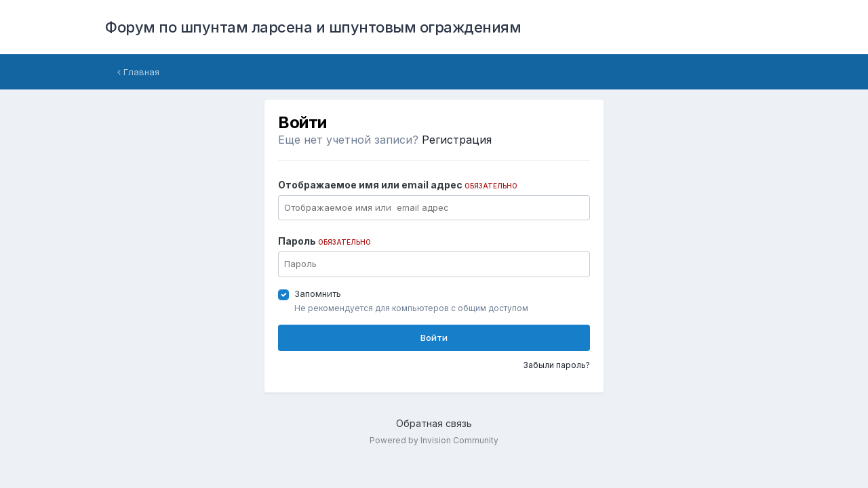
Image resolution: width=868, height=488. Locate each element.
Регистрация (457, 140)
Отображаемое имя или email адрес (398, 185)
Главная (138, 72)
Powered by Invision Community (434, 440)
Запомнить (318, 293)
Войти (434, 338)
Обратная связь (434, 423)
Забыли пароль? (556, 365)
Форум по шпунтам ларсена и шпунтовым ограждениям (313, 27)
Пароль (324, 241)
